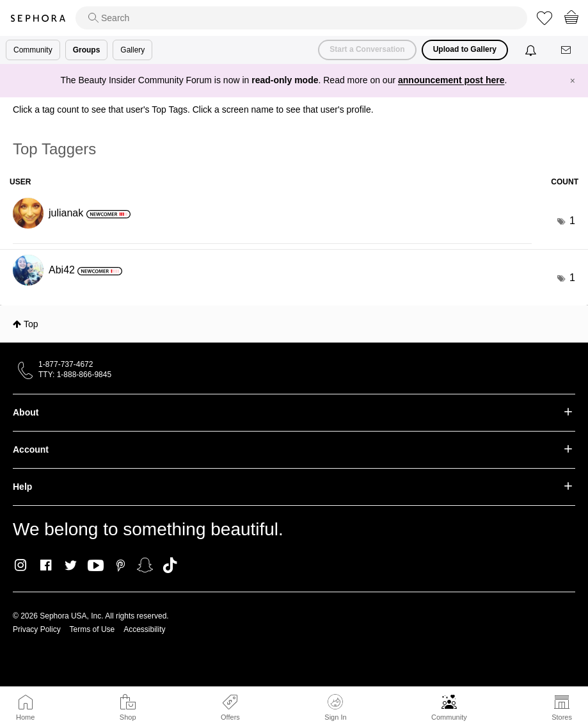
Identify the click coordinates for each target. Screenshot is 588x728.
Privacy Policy (37, 629)
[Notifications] (532, 50)
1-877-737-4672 (66, 364)
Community (449, 717)
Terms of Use (92, 629)
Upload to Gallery (465, 49)
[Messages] (567, 50)
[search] (301, 18)
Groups (87, 50)
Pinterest (121, 565)
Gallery (132, 50)
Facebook (46, 565)
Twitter (71, 565)
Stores (562, 717)
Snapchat (145, 565)
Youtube (96, 566)
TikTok (170, 565)
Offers (230, 717)
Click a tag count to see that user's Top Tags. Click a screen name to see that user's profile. (193, 109)
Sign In (335, 708)
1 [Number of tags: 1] (572, 221)
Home (25, 717)
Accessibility (144, 629)
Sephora (38, 18)
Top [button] (31, 324)
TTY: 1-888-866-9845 (75, 375)
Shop (128, 717)
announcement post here (451, 80)
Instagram (21, 565)
